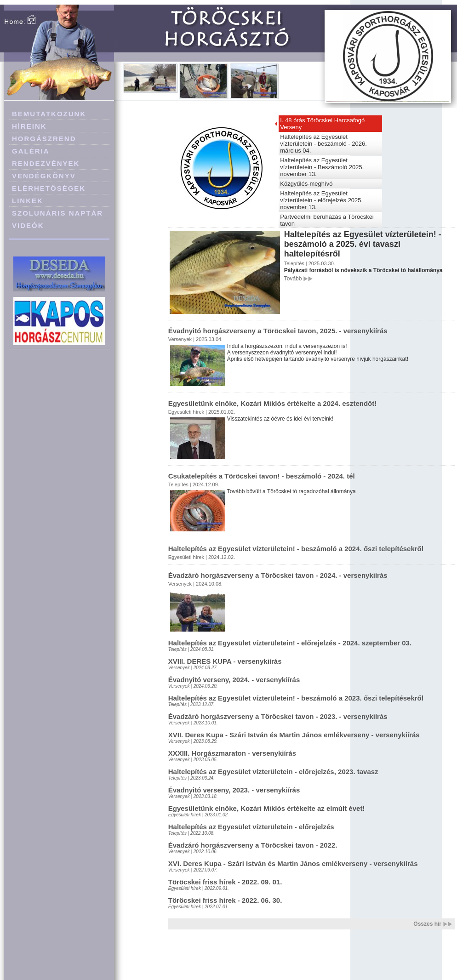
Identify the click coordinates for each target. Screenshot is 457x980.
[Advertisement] (60, 401)
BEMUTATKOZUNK (49, 114)
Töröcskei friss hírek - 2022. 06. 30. (225, 900)
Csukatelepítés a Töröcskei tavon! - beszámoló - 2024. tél (262, 476)
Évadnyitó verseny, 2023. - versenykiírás (234, 790)
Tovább (293, 279)
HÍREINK (29, 126)
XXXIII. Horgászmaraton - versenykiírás (232, 753)
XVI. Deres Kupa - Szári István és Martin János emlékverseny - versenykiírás (293, 863)
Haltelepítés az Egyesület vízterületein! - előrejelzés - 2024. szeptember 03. (290, 643)
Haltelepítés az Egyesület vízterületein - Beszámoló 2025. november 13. (322, 167)
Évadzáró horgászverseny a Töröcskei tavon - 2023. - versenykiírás (278, 716)
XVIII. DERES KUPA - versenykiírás (225, 661)
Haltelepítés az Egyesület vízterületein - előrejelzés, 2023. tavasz (273, 772)
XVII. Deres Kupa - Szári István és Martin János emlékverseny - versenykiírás (294, 735)
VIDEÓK (28, 225)
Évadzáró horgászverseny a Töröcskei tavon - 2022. (253, 845)
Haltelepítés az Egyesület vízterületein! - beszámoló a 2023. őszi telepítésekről (296, 698)
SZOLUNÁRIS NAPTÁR (57, 213)
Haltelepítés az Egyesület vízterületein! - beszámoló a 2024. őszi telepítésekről (296, 549)
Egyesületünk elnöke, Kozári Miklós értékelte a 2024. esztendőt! (273, 403)
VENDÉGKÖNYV (44, 176)
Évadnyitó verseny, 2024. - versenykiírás (234, 680)
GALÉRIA (31, 151)
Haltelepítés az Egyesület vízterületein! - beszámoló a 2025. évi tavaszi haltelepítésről (363, 244)
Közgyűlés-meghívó (306, 184)
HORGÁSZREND (44, 139)
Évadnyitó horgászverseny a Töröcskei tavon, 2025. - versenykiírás (278, 331)
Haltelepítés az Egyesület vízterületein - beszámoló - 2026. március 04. (323, 144)
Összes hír (427, 924)
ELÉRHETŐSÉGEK (49, 188)
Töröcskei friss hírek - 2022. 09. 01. (225, 882)
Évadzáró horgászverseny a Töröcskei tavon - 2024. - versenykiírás (278, 575)
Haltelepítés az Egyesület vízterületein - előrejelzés (251, 827)
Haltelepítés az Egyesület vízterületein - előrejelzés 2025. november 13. (321, 200)
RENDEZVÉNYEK (46, 163)
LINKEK (28, 201)
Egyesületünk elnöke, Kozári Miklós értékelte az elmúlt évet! (267, 808)
